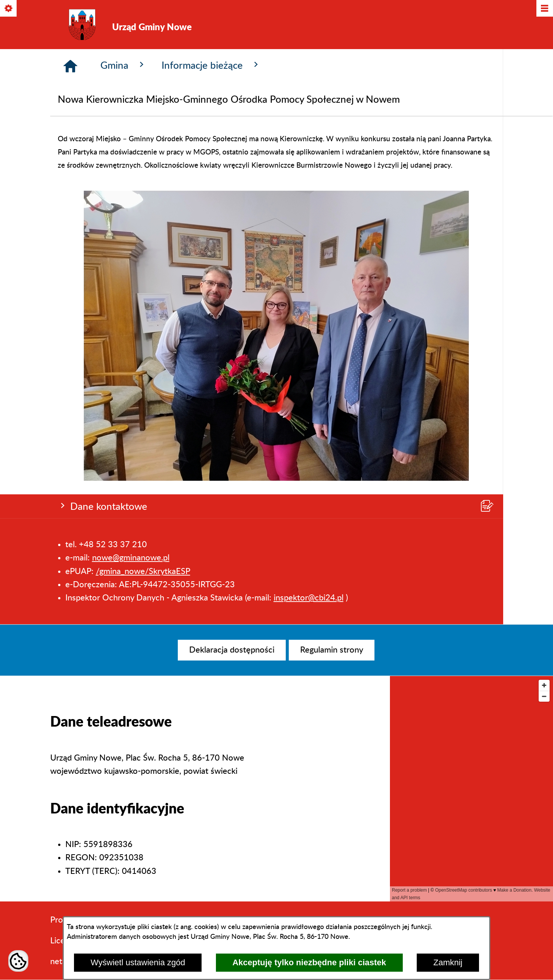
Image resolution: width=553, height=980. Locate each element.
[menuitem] (232, 650)
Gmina (123, 195)
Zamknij (448, 962)
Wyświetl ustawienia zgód (138, 962)
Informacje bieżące (211, 195)
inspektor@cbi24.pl (309, 153)
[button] (277, 608)
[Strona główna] (70, 196)
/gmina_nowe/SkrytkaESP (143, 126)
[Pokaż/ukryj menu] (544, 9)
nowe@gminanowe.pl (131, 113)
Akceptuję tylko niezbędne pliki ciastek (309, 962)
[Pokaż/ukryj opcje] (9, 9)
